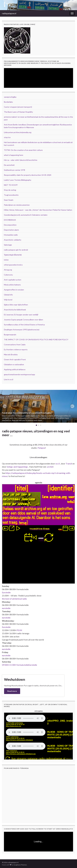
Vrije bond (8, 300)
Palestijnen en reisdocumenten (17, 205)
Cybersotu (8, 275)
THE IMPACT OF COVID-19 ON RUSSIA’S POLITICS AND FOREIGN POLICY (36, 340)
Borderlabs (8, 102)
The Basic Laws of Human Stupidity (18, 112)
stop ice (7, 137)
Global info (8, 295)
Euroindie (6, 592)
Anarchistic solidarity (13, 240)
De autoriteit (9, 165)
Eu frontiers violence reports (16, 349)
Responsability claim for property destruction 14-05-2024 (28, 175)
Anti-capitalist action (13, 280)
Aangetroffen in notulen (14, 290)
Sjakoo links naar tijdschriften (16, 305)
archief (50, 467)
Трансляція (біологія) (13, 255)
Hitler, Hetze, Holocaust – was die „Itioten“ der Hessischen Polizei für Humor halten (38, 210)
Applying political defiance (15, 369)
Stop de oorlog (10, 190)
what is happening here (14, 155)
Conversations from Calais (15, 345)
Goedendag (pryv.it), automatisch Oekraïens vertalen (26, 215)
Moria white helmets (12, 285)
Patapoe (41, 448)
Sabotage (8, 245)
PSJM (19, 630)
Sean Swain (9, 200)
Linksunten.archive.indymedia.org (18, 132)
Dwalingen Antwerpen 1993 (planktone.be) (22, 330)
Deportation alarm (11, 230)
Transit (69, 464)
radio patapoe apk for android (16, 250)
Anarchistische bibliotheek (15, 310)
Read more (12, 691)
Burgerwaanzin (10, 335)
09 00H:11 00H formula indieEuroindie (19, 665)
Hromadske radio (11, 235)
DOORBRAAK (10, 220)
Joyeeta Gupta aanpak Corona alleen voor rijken (23, 320)
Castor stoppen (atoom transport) (18, 107)
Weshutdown (15, 679)
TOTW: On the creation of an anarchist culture (23, 150)
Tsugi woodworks (11, 195)
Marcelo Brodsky (11, 354)
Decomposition (10, 225)
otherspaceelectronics (13, 265)
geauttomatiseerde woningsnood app (19, 374)
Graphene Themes (20, 865)
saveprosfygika (10, 97)
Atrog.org (8, 270)
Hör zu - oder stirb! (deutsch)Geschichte (21, 160)
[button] (5, 406)
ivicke (6, 260)
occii (58, 464)
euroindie (6, 608)
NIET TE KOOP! (11, 185)
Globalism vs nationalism (14, 364)
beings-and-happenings (17, 467)
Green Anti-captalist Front (15, 359)
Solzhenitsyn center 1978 (14, 170)
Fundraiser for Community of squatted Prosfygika (27, 413)
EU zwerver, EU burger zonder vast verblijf (21, 315)
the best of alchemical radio (14, 599)
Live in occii (9, 379)
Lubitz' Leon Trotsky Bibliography (18, 180)
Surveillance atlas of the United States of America (24, 325)
